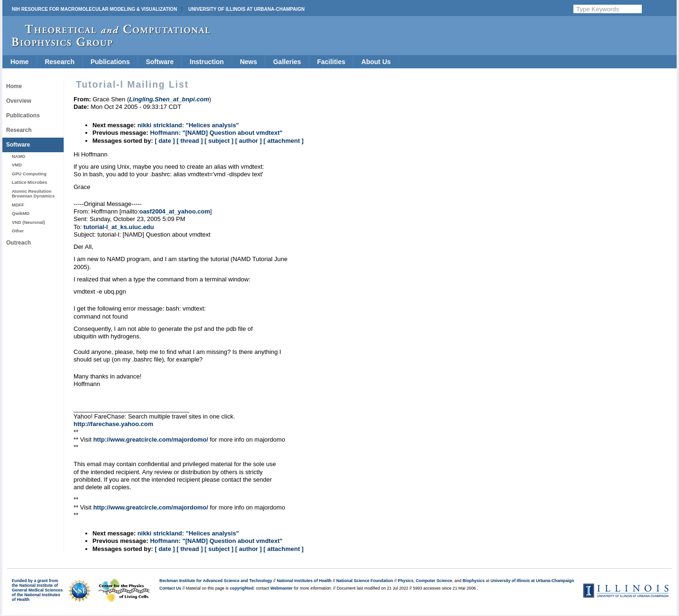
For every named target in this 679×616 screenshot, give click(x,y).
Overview (19, 101)
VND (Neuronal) (28, 222)
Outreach (19, 243)
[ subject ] (219, 141)
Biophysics (474, 581)
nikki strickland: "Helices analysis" (188, 125)
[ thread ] (190, 141)
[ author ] (248, 141)
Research (60, 62)
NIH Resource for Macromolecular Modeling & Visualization (94, 9)
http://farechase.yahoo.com (113, 424)
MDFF (18, 205)
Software (160, 62)
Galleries (287, 62)
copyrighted (241, 588)
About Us (376, 62)
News (249, 62)
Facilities (331, 62)
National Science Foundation (365, 581)
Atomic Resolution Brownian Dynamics (33, 193)
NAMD (19, 156)
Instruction (207, 62)
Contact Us (170, 588)
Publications (110, 62)
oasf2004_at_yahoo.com (174, 211)
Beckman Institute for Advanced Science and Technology (216, 581)
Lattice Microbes (29, 182)
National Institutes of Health (304, 581)
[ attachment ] (284, 141)
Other (18, 231)
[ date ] (165, 141)
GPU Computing (29, 174)
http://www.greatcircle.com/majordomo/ (151, 439)
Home (20, 62)
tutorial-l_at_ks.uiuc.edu (119, 227)
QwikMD (21, 213)
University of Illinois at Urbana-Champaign (246, 9)
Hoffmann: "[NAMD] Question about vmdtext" (216, 133)
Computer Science (434, 581)
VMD (17, 165)
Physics (406, 581)
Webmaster (281, 588)
